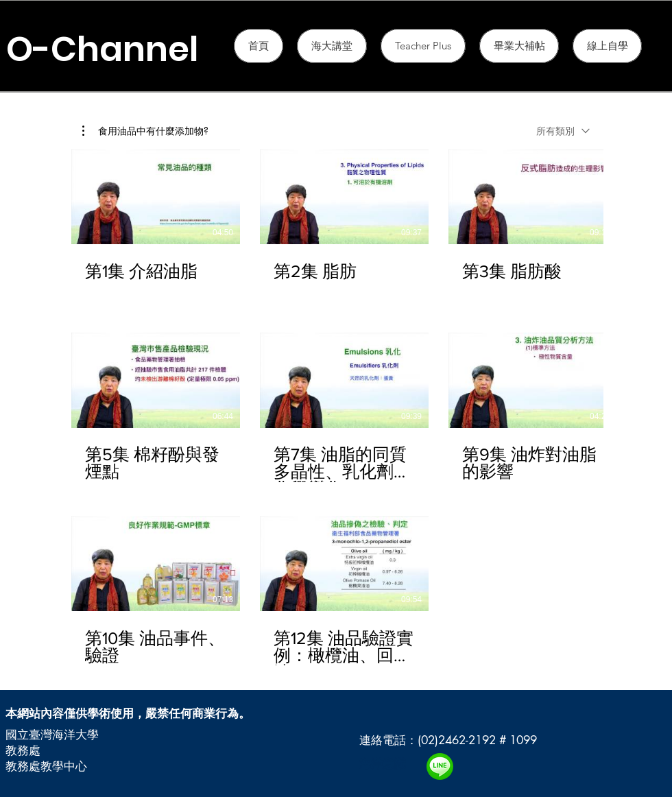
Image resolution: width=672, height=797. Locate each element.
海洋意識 (383, 763)
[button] (423, 46)
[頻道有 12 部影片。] (336, 407)
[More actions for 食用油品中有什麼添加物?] (145, 131)
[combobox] (563, 131)
